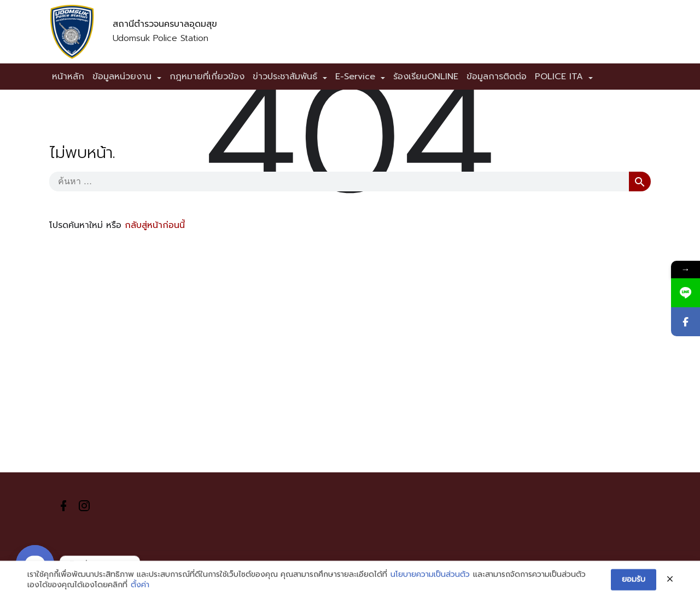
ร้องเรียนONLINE (426, 77)
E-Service (355, 77)
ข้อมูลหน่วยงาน (122, 77)
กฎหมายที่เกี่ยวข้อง (207, 77)
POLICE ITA (559, 77)
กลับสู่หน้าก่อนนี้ (155, 225)
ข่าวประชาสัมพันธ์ (285, 77)
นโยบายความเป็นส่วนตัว (430, 582)
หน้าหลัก (68, 77)
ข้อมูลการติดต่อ (497, 77)
